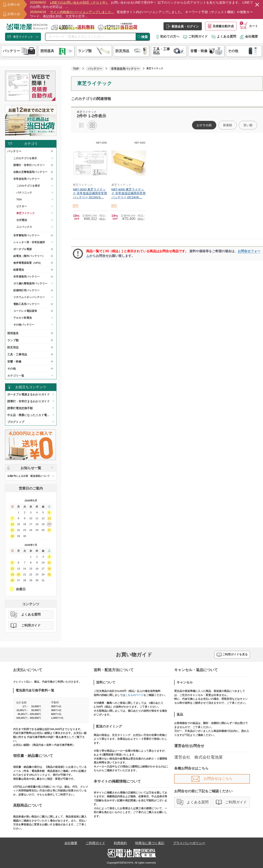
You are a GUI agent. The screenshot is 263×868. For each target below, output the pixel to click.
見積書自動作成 (221, 26)
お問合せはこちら (212, 779)
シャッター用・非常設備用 (29, 242)
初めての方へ (168, 36)
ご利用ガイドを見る (232, 655)
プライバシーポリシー (189, 843)
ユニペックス (24, 227)
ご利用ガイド (195, 36)
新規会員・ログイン (183, 26)
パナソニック (24, 193)
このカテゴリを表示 (25, 158)
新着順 (228, 125)
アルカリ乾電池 (23, 318)
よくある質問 (224, 36)
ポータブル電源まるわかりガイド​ (28, 394)
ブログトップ (16, 422)
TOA (19, 199)
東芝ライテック (26, 213)
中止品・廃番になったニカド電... (28, 415)
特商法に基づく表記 (150, 843)
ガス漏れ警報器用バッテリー (30, 283)
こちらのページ (134, 695)
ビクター (22, 206)
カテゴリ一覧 (16, 376)
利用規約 (120, 843)
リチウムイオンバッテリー (29, 297)
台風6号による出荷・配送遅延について (29, 476)
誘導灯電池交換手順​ (20, 408)
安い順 (248, 125)
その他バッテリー (24, 325)
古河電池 (22, 220)
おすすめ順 (204, 125)
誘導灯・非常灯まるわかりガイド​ (28, 401)
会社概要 (249, 36)
